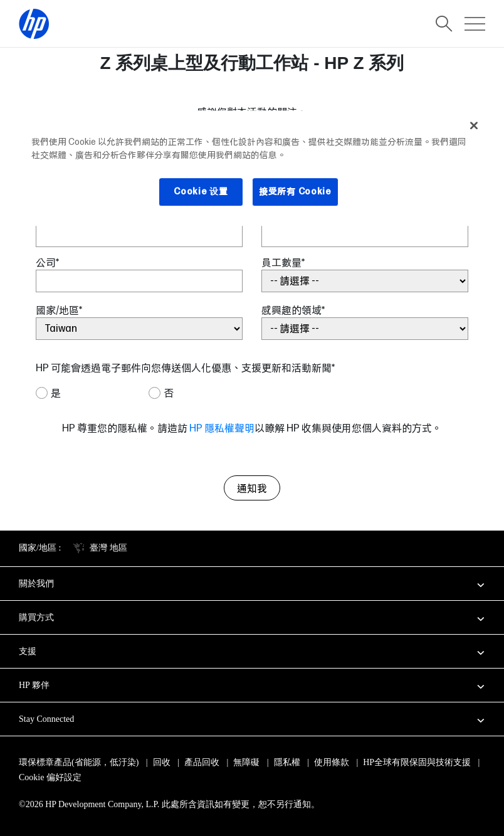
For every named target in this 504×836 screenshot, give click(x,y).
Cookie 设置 (201, 191)
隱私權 (287, 762)
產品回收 (202, 762)
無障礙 (246, 762)
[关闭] (474, 125)
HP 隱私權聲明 (222, 428)
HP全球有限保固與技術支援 (417, 762)
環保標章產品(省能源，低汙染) (79, 762)
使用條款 (332, 762)
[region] (252, 168)
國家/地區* (59, 310)
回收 (162, 762)
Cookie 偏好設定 (50, 777)
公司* (47, 262)
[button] (252, 583)
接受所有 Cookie (295, 191)
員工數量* (283, 262)
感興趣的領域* (293, 310)
